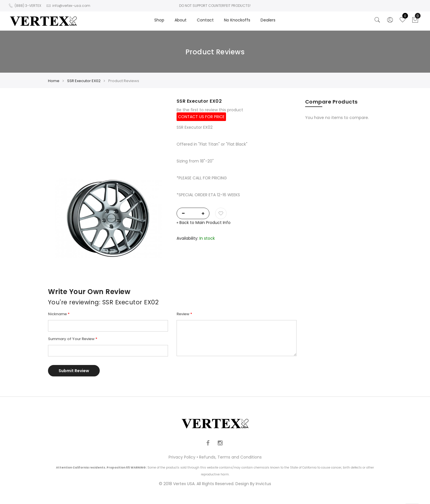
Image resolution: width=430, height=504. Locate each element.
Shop (159, 20)
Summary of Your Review (71, 339)
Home (54, 81)
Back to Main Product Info (204, 223)
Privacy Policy (182, 457)
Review (183, 314)
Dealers (268, 20)
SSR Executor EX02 (84, 81)
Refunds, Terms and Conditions (230, 457)
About (181, 20)
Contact (205, 20)
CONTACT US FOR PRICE (201, 117)
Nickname (57, 314)
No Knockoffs (237, 20)
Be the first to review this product (210, 110)
